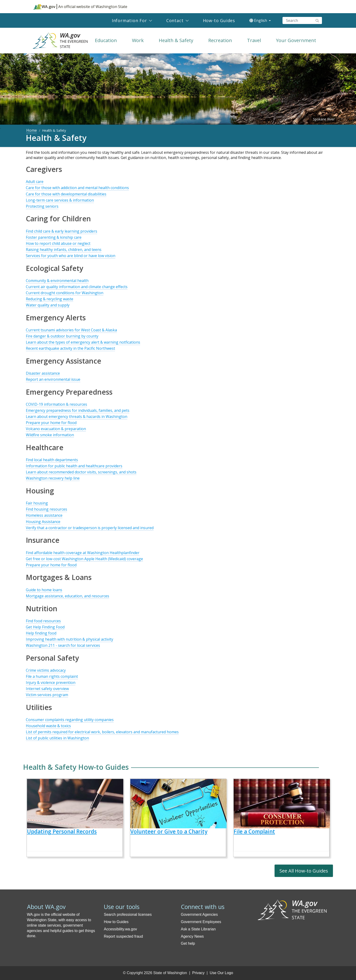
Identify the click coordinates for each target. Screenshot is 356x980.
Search (317, 20)
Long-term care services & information (60, 200)
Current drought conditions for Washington (65, 293)
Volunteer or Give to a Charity (169, 831)
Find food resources (43, 621)
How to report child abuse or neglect (58, 243)
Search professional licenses (128, 915)
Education (106, 40)
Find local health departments (52, 460)
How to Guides (116, 922)
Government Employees (201, 922)
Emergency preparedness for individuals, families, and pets (78, 410)
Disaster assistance (43, 373)
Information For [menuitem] (129, 20)
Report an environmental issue (53, 379)
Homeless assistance (44, 515)
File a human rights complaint (52, 676)
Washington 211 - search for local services (63, 645)
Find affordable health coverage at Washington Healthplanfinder (83, 553)
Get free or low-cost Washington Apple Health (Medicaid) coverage (84, 559)
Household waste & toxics (48, 726)
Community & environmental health (57, 281)
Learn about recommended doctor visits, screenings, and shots (81, 472)
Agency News (192, 936)
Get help (188, 943)
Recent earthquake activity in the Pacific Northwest (70, 348)
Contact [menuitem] (175, 20)
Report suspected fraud (123, 936)
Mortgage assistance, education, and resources (68, 596)
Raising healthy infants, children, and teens (64, 250)
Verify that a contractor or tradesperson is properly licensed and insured (90, 528)
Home (32, 130)
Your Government (296, 40)
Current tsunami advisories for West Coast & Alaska (71, 330)
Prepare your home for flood (51, 423)
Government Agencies (199, 915)
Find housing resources (46, 509)
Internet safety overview (47, 689)
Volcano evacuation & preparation (56, 429)
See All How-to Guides (304, 871)
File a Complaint (254, 831)
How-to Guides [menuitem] (219, 20)
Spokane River (324, 119)
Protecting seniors (42, 206)
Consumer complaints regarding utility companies (70, 720)
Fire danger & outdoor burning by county (62, 336)
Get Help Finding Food (45, 627)
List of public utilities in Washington (57, 738)
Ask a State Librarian (198, 929)
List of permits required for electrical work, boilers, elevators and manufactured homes (102, 732)
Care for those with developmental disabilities (66, 194)
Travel (254, 40)
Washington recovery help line (53, 478)
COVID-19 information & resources (56, 404)
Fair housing (37, 503)
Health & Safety (176, 40)
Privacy (198, 973)
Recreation (220, 40)
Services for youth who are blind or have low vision (71, 256)
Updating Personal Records (62, 831)
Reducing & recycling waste (50, 299)
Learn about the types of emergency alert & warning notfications (83, 342)
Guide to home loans (44, 590)
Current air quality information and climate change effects (77, 287)
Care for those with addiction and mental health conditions (77, 188)
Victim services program (47, 695)
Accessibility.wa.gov (120, 929)
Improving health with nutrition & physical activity (70, 639)
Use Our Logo (221, 973)
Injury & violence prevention (51, 682)
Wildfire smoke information (50, 435)
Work (138, 40)
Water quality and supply (48, 305)
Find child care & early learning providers (62, 231)
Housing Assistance (43, 522)
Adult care (35, 182)
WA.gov (44, 7)
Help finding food (41, 633)
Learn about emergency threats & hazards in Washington (77, 417)
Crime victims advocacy (46, 670)
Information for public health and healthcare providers (74, 466)
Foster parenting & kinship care (54, 237)
